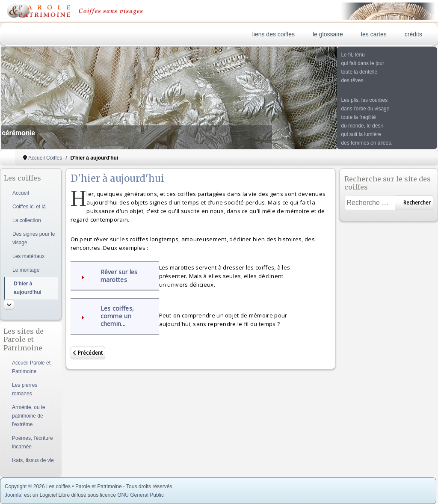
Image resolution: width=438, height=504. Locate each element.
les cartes (374, 34)
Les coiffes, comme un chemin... (117, 316)
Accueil (21, 193)
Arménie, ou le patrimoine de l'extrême (28, 416)
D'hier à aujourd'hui (28, 288)
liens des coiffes (274, 34)
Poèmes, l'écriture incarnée (33, 442)
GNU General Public (141, 495)
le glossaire (328, 34)
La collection (27, 220)
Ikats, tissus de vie (33, 460)
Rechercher (414, 203)
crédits (413, 34)
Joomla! (14, 495)
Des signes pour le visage (34, 238)
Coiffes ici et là (29, 207)
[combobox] (370, 203)
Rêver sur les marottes (119, 276)
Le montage (26, 270)
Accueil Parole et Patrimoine (31, 367)
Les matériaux (28, 256)
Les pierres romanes (25, 389)
